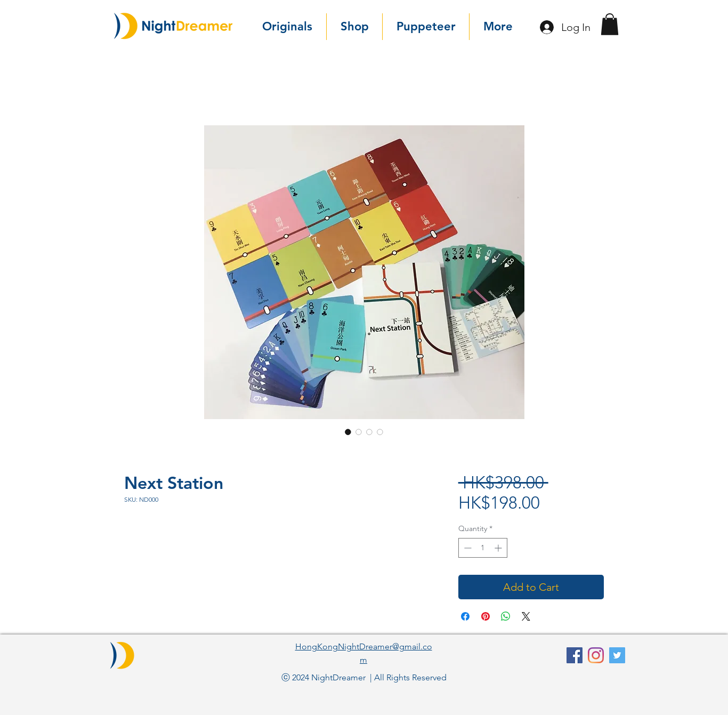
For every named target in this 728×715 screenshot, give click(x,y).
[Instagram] (596, 655)
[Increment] (499, 548)
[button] (610, 24)
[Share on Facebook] (465, 616)
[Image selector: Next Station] (348, 432)
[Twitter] (617, 655)
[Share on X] (526, 616)
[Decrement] (467, 548)
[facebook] (575, 655)
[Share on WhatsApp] (506, 616)
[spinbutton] (483, 548)
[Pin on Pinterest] (486, 616)
